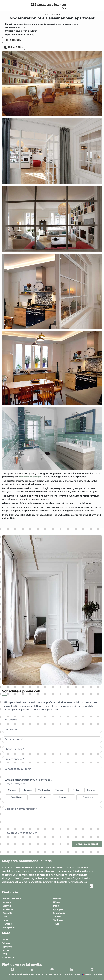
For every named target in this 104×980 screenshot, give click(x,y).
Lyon (5, 920)
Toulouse (58, 920)
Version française (92, 974)
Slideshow (14, 40)
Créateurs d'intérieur (48, 6)
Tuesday (28, 790)
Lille (5, 917)
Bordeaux (8, 909)
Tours (56, 924)
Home (46, 15)
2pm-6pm (64, 797)
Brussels (7, 913)
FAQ (5, 954)
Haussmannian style (30, 477)
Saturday (92, 790)
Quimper (58, 909)
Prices (6, 950)
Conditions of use (71, 974)
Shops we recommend (27, 861)
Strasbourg (59, 913)
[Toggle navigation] (70, 5)
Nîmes (57, 902)
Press (5, 940)
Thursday (60, 790)
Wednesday (44, 790)
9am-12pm (16, 797)
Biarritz (7, 906)
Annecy (7, 902)
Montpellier (9, 927)
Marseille (7, 924)
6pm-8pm (88, 797)
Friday (76, 790)
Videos (6, 943)
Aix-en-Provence (12, 899)
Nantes (57, 899)
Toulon (57, 917)
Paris (56, 906)
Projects (56, 15)
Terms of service (53, 974)
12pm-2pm (40, 797)
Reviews (7, 947)
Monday (12, 790)
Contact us (8, 958)
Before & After (13, 47)
